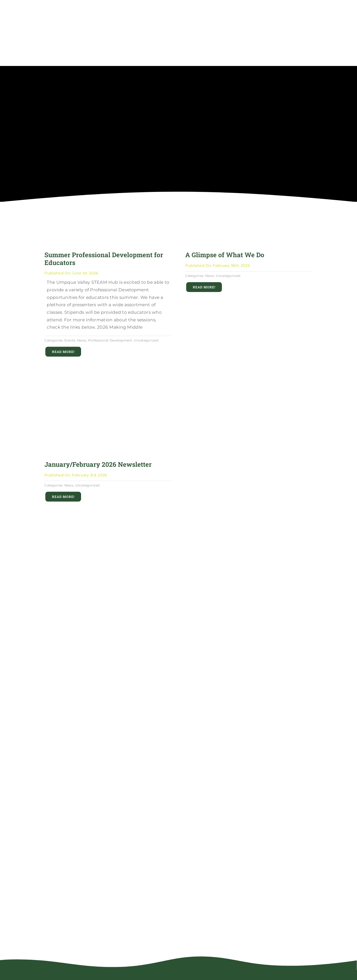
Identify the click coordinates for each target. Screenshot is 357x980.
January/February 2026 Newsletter (98, 464)
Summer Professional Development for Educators (104, 259)
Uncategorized (146, 340)
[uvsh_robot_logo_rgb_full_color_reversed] (86, 974)
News (82, 340)
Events (70, 340)
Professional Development (110, 340)
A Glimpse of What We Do (225, 255)
